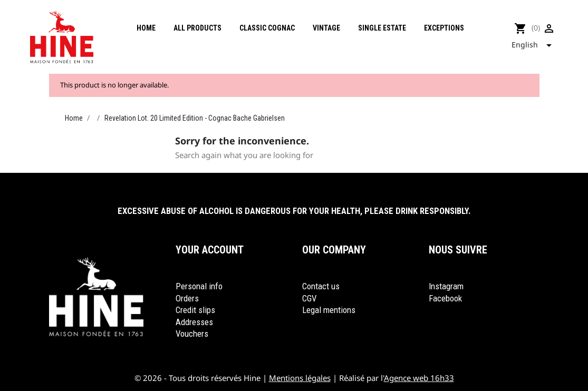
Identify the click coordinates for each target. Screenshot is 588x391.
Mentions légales (300, 378)
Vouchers (192, 334)
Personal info (199, 286)
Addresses (194, 322)
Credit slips (195, 310)
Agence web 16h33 (419, 378)
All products (197, 28)
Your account (210, 250)
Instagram (446, 286)
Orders (187, 298)
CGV (309, 298)
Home (146, 28)
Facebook (445, 298)
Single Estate (382, 28)
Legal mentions (329, 310)
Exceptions (444, 28)
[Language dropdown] (535, 45)
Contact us (321, 286)
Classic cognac (267, 28)
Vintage (326, 28)
